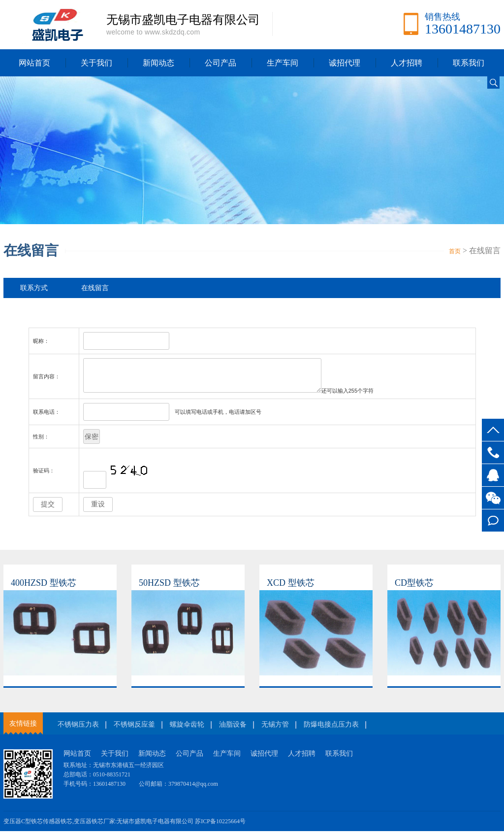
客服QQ (493, 475)
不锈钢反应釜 (134, 730)
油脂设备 (233, 730)
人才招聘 (407, 63)
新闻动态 (158, 63)
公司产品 (220, 63)
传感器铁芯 (58, 827)
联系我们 (469, 63)
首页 (455, 251)
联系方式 (34, 288)
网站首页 (34, 63)
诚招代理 (345, 63)
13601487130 (493, 452)
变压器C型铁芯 (23, 827)
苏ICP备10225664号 (220, 827)
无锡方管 (275, 730)
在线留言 (493, 520)
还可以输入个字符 (361, 397)
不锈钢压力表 (78, 730)
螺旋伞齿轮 (187, 730)
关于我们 (96, 63)
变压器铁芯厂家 (94, 827)
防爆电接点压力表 (331, 730)
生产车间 (283, 63)
